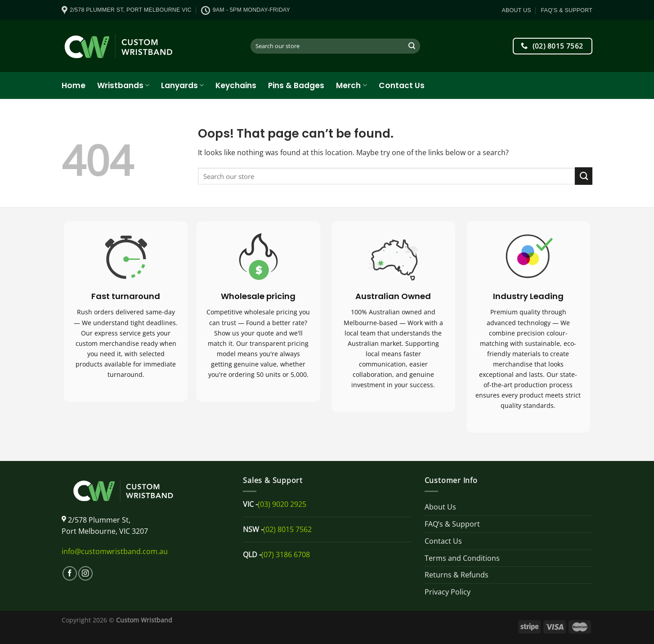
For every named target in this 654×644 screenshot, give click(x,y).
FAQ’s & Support (567, 10)
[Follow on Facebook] (70, 573)
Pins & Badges (296, 85)
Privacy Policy (448, 592)
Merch (351, 85)
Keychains (236, 85)
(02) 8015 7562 (287, 529)
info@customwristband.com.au (115, 551)
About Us (517, 10)
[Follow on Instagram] (85, 573)
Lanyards (182, 85)
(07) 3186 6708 (286, 555)
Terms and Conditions (462, 558)
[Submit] (412, 46)
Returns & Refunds (457, 575)
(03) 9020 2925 (282, 504)
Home (74, 85)
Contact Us (402, 85)
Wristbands (123, 85)
